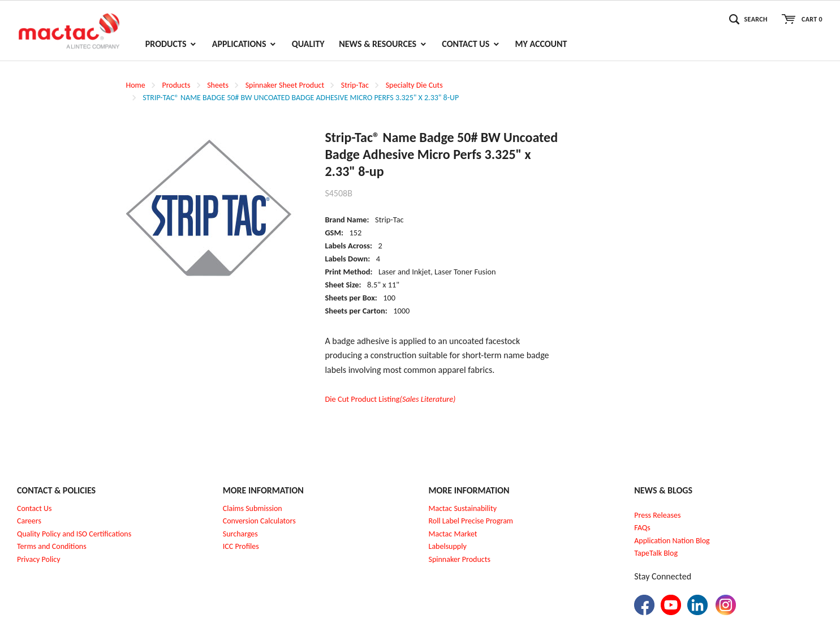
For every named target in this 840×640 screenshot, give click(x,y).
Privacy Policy (39, 559)
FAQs (642, 528)
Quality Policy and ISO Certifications (74, 534)
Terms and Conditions (52, 546)
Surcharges (240, 534)
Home (136, 85)
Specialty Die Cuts (414, 85)
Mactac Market (453, 534)
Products (176, 85)
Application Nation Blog (672, 541)
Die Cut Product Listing (390, 399)
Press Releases (657, 515)
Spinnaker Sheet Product (285, 85)
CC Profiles (242, 546)
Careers (29, 521)
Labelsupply (448, 546)
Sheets (218, 85)
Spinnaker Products (460, 559)
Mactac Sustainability (463, 508)
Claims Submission (253, 508)
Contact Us (35, 508)
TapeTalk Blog (656, 553)
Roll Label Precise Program (471, 521)
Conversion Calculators (259, 521)
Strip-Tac (355, 85)
